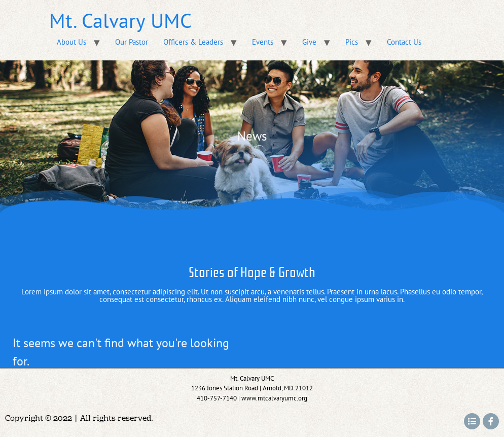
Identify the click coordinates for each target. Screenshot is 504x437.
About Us (71, 42)
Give (309, 42)
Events (263, 42)
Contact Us (404, 42)
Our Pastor (132, 42)
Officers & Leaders (193, 42)
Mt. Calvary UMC (120, 20)
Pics (352, 42)
